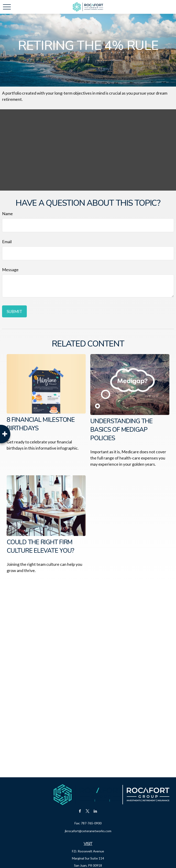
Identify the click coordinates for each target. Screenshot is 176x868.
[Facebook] (80, 811)
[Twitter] (88, 811)
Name (7, 214)
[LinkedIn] (95, 811)
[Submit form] (14, 311)
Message (10, 270)
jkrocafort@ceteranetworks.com (88, 831)
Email (7, 242)
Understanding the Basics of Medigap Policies (121, 430)
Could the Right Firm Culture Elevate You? (40, 547)
